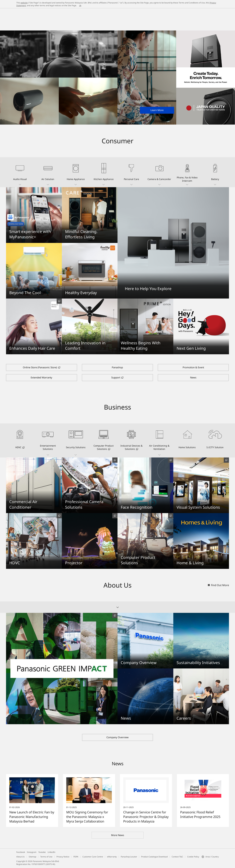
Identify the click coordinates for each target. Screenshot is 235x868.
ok (80, 5)
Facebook (21, 852)
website (24, 3)
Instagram (32, 852)
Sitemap (32, 857)
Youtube (42, 852)
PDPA (76, 857)
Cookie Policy (193, 857)
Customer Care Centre (93, 857)
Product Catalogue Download (154, 857)
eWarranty (112, 857)
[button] (20, 172)
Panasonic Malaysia (25, 12)
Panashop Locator (129, 857)
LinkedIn (51, 852)
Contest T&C (177, 857)
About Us (20, 857)
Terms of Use (46, 857)
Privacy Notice (63, 857)
